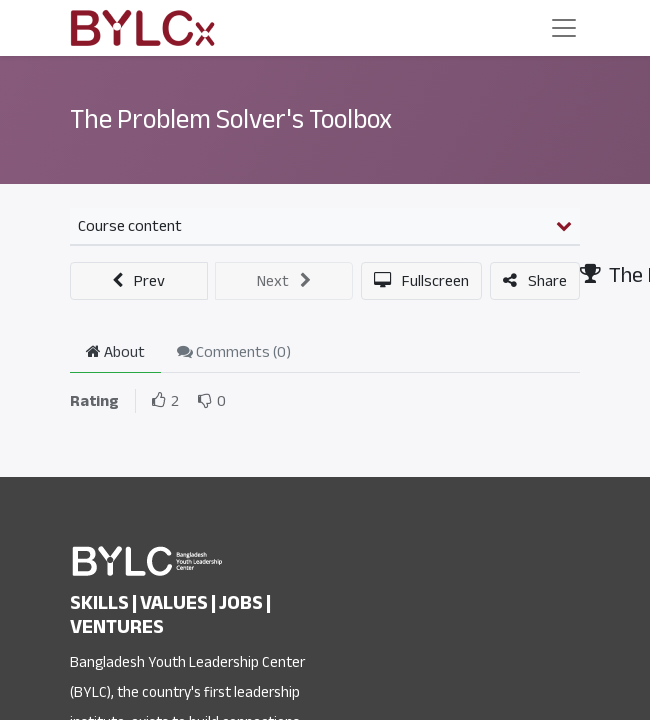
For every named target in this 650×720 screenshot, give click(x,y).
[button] (139, 281)
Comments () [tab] (234, 352)
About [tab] (115, 352)
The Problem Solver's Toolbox (231, 119)
